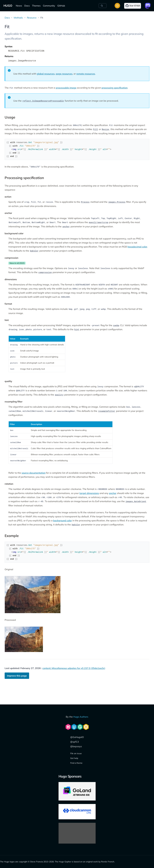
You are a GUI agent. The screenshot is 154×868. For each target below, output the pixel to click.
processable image (66, 88)
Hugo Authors (81, 717)
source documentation (34, 473)
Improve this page (17, 676)
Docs (27, 6)
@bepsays (76, 746)
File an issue (76, 753)
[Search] (103, 6)
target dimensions (89, 493)
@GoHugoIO (77, 737)
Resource (32, 18)
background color (63, 520)
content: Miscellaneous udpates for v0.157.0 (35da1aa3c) (74, 668)
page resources (64, 74)
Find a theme (76, 763)
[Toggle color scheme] (117, 6)
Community (49, 6)
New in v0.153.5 (17, 263)
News (19, 6)
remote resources (86, 74)
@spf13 (75, 742)
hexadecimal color (137, 247)
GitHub (61, 6)
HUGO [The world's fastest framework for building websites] (8, 6)
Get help (74, 758)
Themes (36, 6)
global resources (46, 74)
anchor (113, 493)
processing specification (115, 88)
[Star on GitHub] (133, 6)
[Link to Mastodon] (148, 6)
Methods (18, 18)
